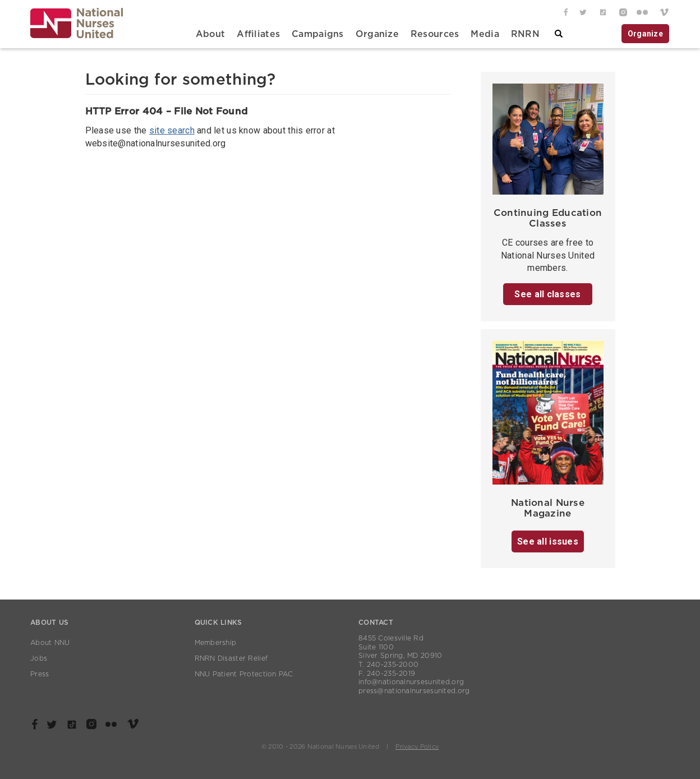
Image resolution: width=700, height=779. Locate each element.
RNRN (525, 34)
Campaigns (318, 34)
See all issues (548, 541)
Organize (377, 34)
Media (485, 34)
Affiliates (258, 34)
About (210, 34)
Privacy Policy (417, 747)
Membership (216, 643)
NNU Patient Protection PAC (244, 674)
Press (40, 674)
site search (172, 130)
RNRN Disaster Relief (231, 658)
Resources (435, 34)
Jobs (39, 658)
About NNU (50, 643)
